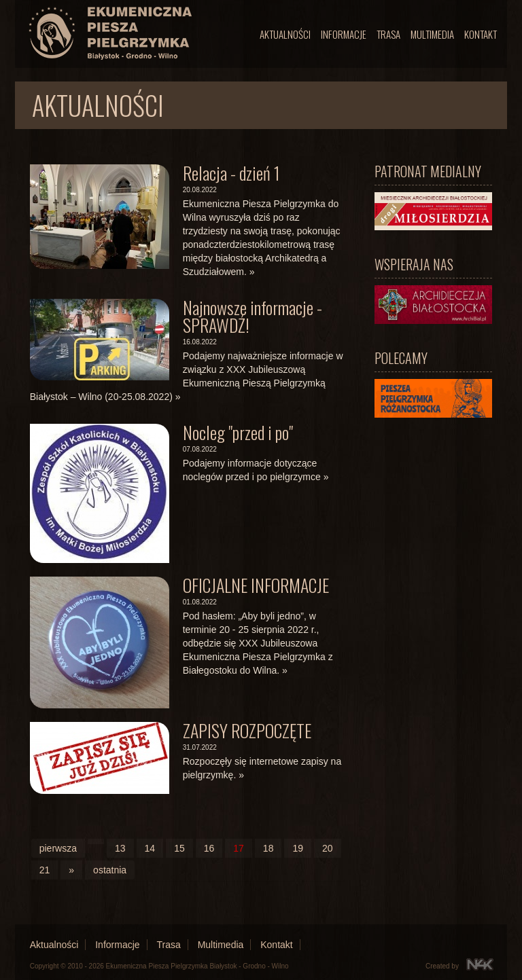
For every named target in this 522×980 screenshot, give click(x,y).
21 (45, 870)
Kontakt (481, 34)
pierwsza (58, 848)
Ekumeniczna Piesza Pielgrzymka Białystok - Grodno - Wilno (197, 966)
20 (328, 848)
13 (120, 848)
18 (268, 848)
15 (179, 848)
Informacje (344, 34)
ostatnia (110, 870)
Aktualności (285, 34)
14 (150, 848)
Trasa (388, 34)
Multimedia (432, 34)
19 (298, 848)
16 (209, 848)
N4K (480, 964)
